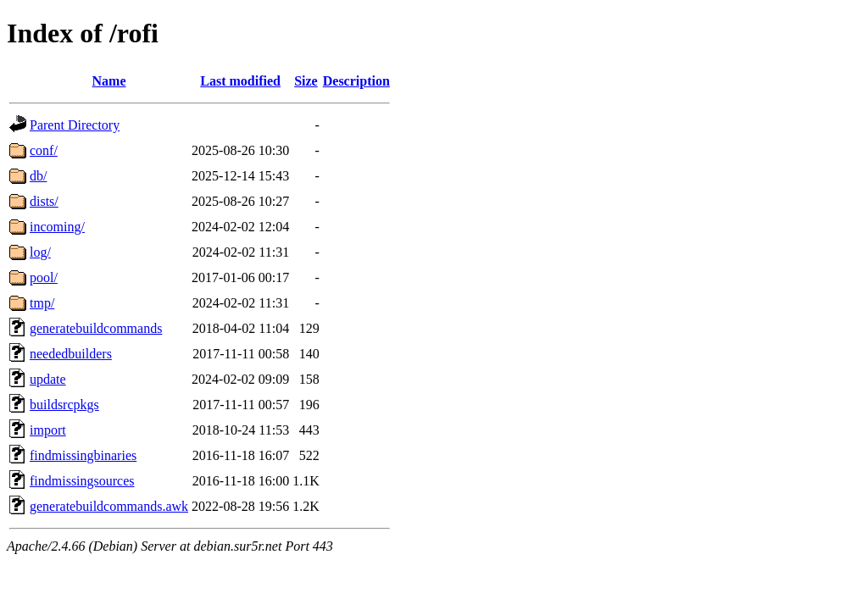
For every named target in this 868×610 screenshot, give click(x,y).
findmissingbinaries (83, 455)
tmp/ (42, 303)
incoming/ (57, 227)
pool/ (44, 277)
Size (306, 81)
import (48, 430)
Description (356, 81)
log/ (40, 252)
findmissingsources (82, 481)
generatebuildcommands (96, 328)
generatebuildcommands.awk (109, 506)
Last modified (240, 81)
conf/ (44, 150)
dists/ (44, 201)
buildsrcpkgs (64, 405)
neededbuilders (71, 354)
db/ (38, 176)
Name (109, 81)
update (48, 379)
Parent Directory (75, 125)
